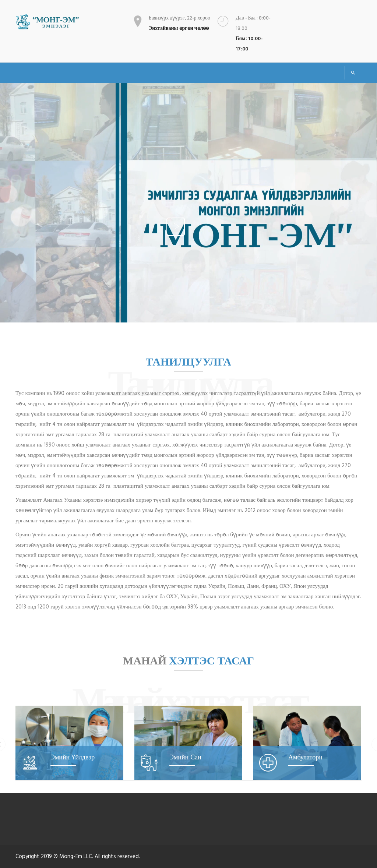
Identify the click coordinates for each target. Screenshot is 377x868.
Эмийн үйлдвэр (73, 757)
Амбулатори (305, 757)
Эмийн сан (185, 757)
